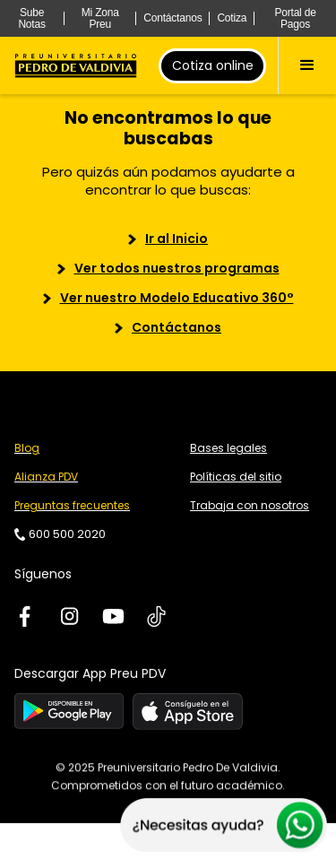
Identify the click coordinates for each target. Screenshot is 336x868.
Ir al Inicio (177, 239)
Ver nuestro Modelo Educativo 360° (177, 298)
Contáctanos (172, 18)
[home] (76, 65)
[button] (307, 65)
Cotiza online (213, 65)
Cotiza (232, 18)
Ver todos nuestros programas (177, 268)
